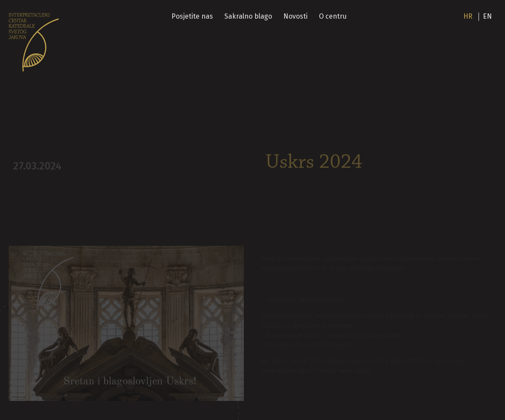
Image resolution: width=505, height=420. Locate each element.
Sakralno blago (249, 16)
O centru (333, 16)
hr (468, 16)
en (487, 16)
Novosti (296, 16)
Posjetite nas (193, 16)
